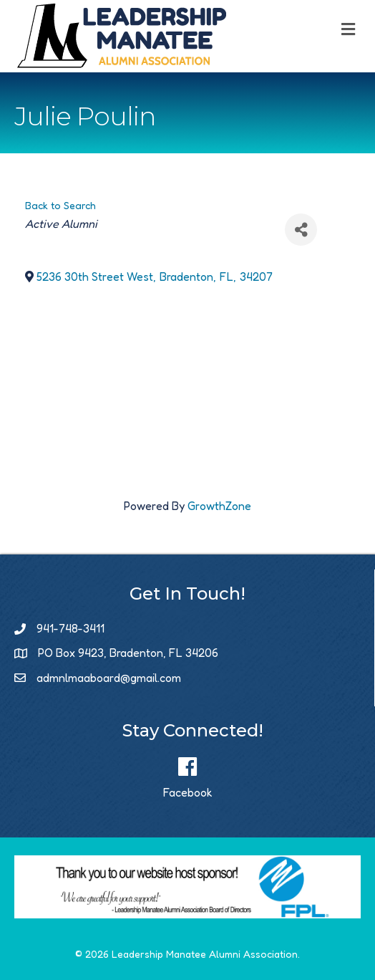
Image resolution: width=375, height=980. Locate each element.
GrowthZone (219, 506)
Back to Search (60, 205)
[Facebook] (188, 775)
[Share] (301, 230)
